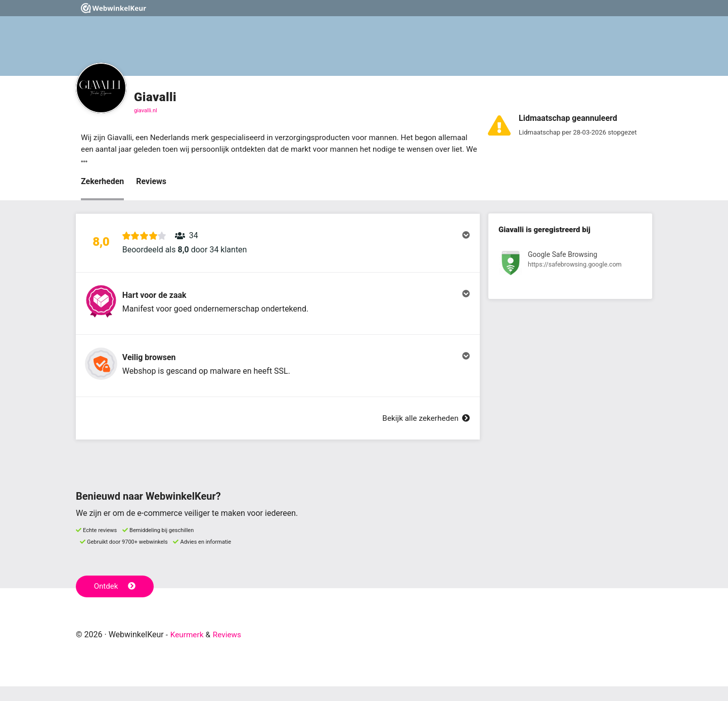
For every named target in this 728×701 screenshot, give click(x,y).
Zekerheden (102, 182)
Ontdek (116, 601)
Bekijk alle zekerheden (424, 433)
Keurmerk (188, 649)
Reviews (151, 182)
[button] (278, 246)
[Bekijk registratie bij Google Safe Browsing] (570, 266)
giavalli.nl (146, 111)
